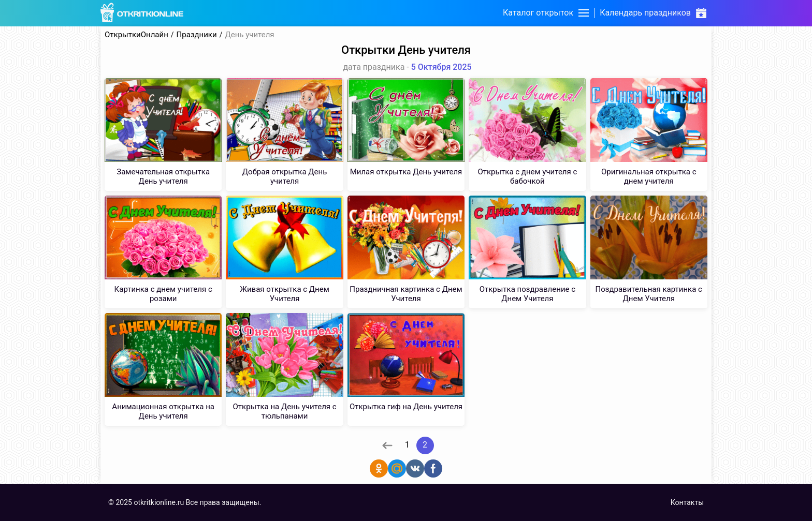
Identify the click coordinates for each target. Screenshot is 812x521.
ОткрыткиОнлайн (136, 35)
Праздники (197, 35)
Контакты (687, 502)
